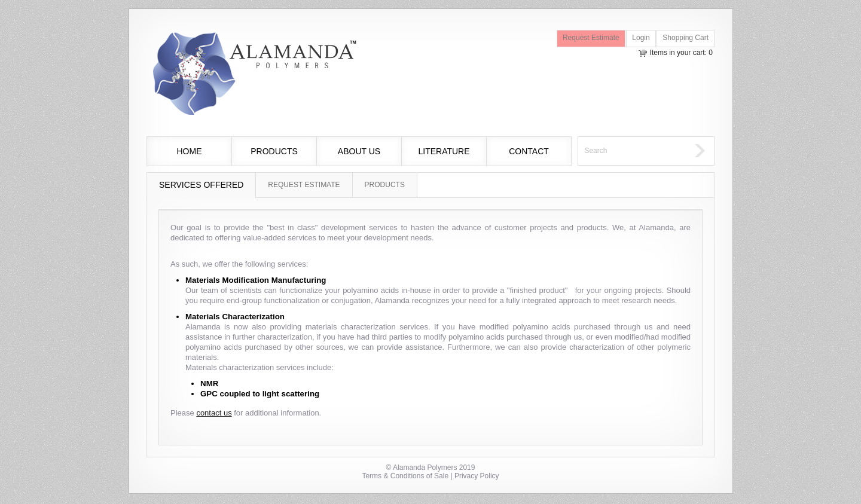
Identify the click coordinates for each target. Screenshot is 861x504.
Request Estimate (591, 38)
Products (274, 151)
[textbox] (633, 151)
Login (641, 38)
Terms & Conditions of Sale (405, 476)
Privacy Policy (477, 476)
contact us (214, 413)
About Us (359, 151)
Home (190, 151)
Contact (529, 151)
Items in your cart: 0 (681, 53)
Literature (444, 151)
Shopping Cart (686, 38)
